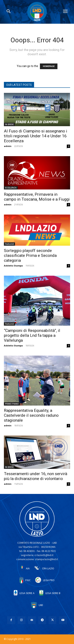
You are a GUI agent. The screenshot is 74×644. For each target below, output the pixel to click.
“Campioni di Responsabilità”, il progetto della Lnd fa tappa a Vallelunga (32, 335)
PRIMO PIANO (12, 404)
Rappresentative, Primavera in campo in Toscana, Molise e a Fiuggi (37, 197)
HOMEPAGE (49, 66)
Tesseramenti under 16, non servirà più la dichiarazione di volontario (36, 476)
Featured (9, 244)
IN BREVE (9, 124)
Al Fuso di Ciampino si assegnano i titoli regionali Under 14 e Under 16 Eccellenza (36, 136)
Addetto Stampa (13, 266)
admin (8, 146)
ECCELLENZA (11, 188)
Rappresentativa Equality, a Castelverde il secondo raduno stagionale (31, 415)
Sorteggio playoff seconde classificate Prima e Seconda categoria (30, 255)
